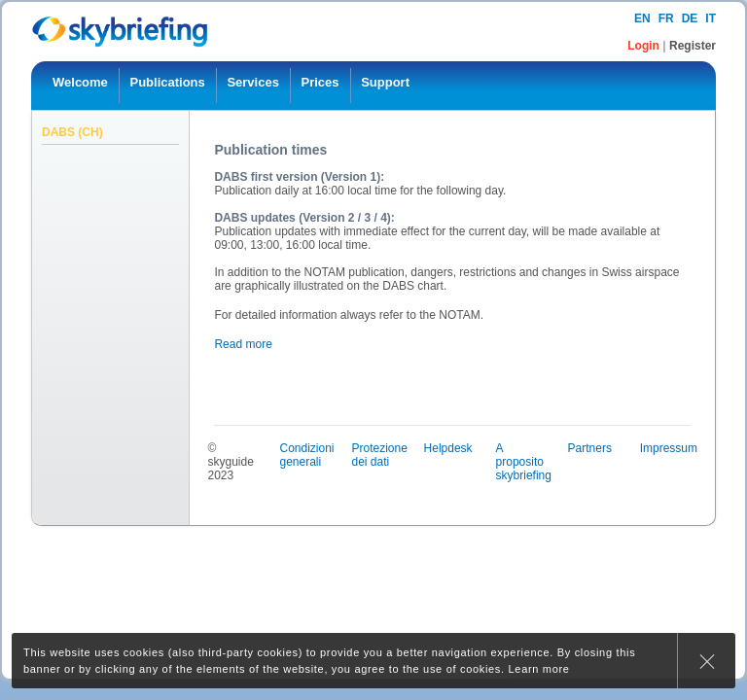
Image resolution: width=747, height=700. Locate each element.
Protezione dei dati (380, 455)
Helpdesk (448, 448)
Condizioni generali (306, 455)
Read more (243, 344)
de (690, 18)
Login (645, 46)
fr (666, 18)
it (711, 18)
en (642, 18)
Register (693, 46)
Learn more (539, 669)
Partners (590, 448)
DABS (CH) (72, 132)
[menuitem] (80, 86)
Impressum (669, 448)
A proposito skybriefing (524, 462)
